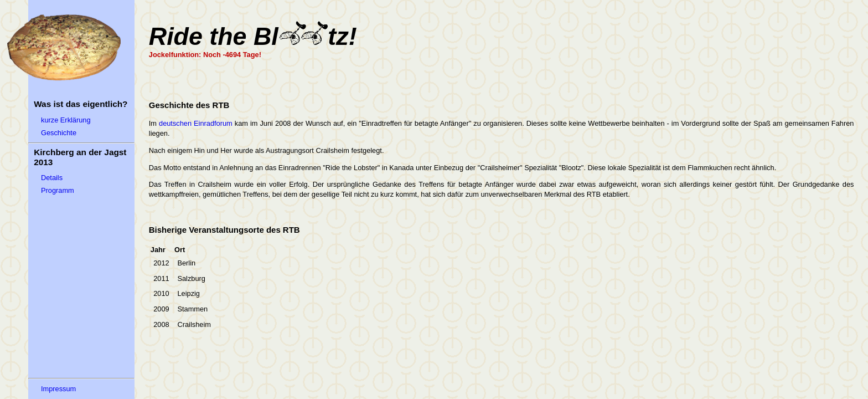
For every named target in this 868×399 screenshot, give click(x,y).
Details (52, 178)
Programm (58, 190)
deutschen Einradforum (196, 123)
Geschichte (59, 133)
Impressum (58, 389)
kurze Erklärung (66, 120)
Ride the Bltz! (253, 36)
